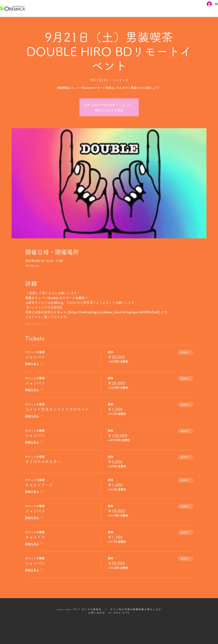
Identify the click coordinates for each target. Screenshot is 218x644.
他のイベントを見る (109, 110)
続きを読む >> (35, 324)
